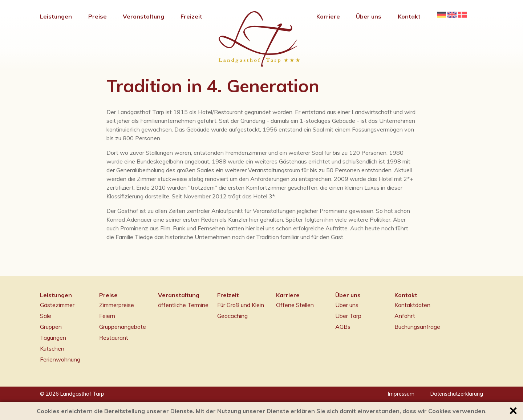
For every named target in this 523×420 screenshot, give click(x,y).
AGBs (343, 327)
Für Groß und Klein (241, 305)
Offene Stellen (295, 305)
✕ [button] (513, 411)
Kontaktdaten (412, 305)
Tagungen (53, 338)
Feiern (107, 316)
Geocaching (232, 316)
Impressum (401, 394)
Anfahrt (405, 316)
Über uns (347, 305)
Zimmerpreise (117, 305)
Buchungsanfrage (417, 327)
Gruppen (51, 327)
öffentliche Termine (183, 305)
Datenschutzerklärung (457, 394)
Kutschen (52, 348)
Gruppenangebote (123, 327)
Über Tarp (348, 316)
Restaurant (114, 338)
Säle (46, 316)
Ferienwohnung (60, 359)
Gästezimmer (57, 305)
